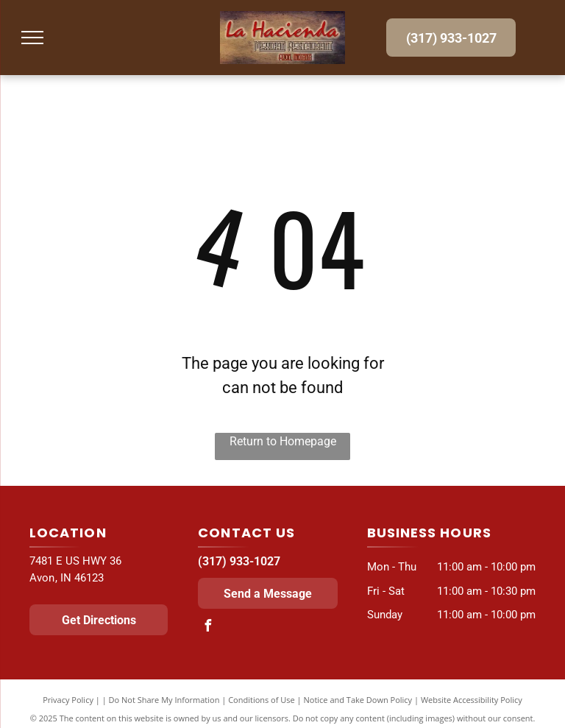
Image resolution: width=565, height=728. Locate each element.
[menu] (32, 38)
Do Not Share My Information (164, 700)
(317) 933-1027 (239, 561)
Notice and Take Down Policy (358, 700)
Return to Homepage (283, 441)
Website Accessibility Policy (472, 700)
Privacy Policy (68, 700)
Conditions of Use (262, 700)
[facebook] (207, 628)
